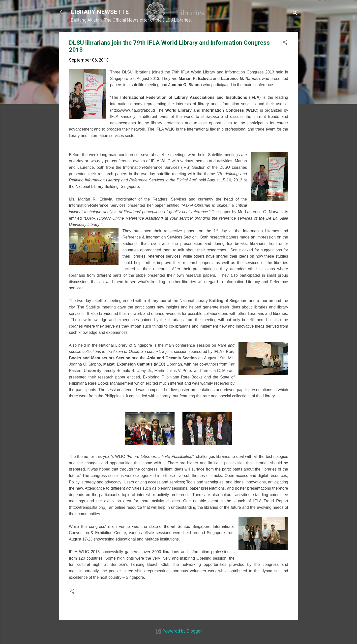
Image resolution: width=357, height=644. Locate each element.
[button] (285, 43)
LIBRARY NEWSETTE (100, 12)
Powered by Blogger (179, 631)
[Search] (295, 14)
